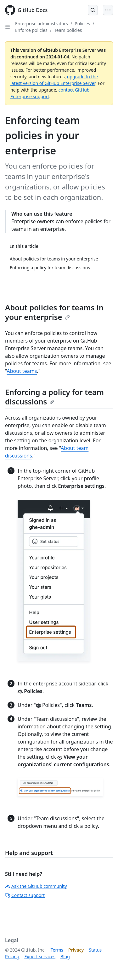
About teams (22, 371)
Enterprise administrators (42, 24)
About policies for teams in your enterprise (54, 312)
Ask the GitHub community (36, 886)
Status (95, 950)
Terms (57, 950)
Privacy (76, 950)
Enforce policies (31, 30)
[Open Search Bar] (93, 10)
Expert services (40, 956)
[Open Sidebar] (8, 27)
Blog (65, 956)
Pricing (12, 956)
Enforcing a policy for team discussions (54, 397)
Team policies (68, 30)
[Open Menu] (108, 10)
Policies (82, 24)
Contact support (25, 895)
